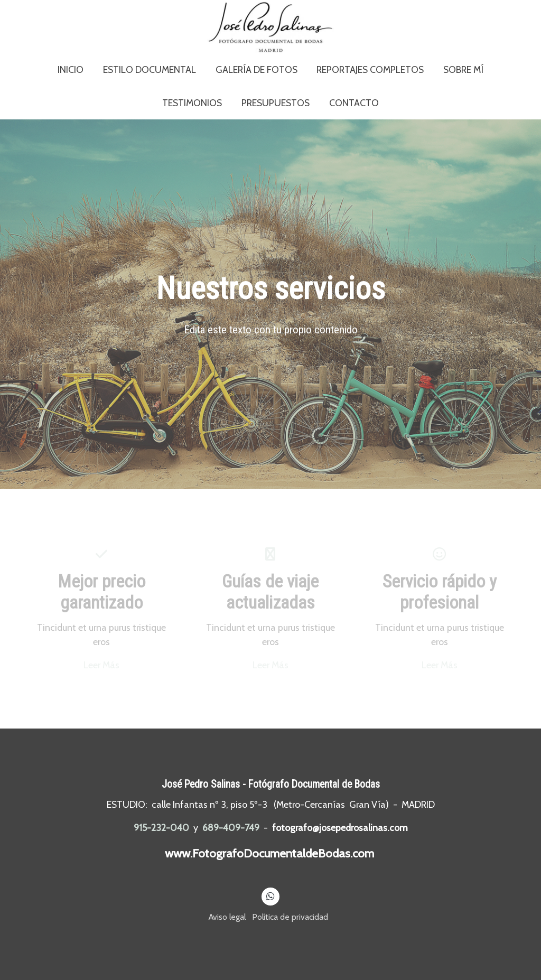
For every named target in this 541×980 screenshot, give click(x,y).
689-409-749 (231, 828)
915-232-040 (161, 828)
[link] (270, 27)
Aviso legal (227, 917)
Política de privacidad (290, 917)
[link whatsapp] (271, 895)
